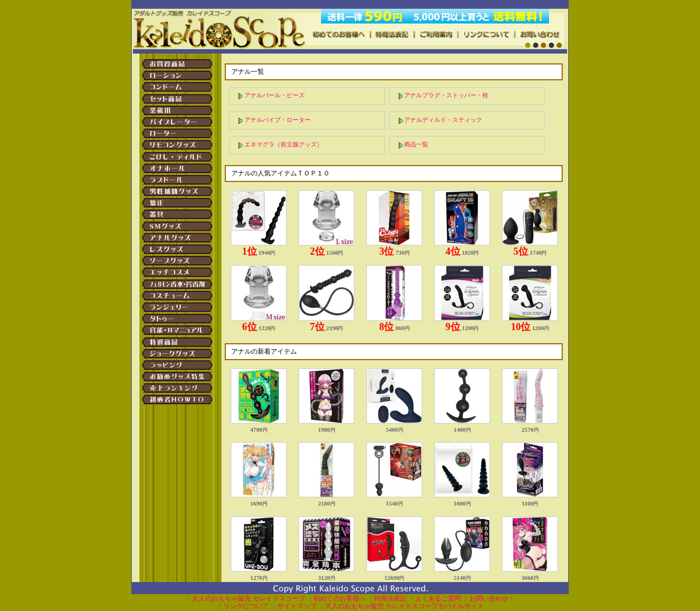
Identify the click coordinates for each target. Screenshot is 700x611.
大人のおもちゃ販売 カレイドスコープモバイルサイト (404, 606)
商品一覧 (416, 144)
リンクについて (246, 606)
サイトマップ (297, 606)
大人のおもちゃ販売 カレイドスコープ (249, 598)
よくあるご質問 (438, 598)
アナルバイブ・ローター (278, 120)
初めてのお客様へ (340, 598)
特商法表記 (390, 598)
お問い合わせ (489, 598)
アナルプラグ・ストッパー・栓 (446, 95)
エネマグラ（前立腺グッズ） (284, 144)
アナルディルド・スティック (443, 120)
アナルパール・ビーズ (275, 95)
